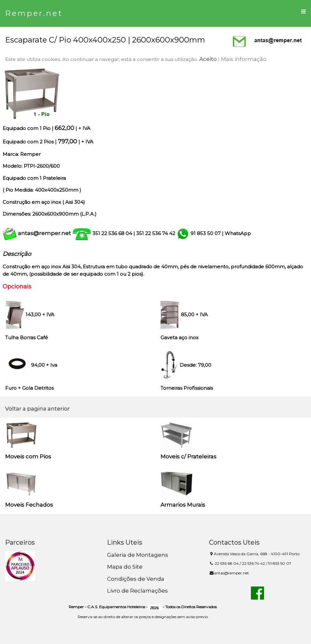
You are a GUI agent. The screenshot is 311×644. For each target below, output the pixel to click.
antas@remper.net (44, 233)
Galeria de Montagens (138, 555)
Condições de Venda (136, 579)
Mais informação (244, 59)
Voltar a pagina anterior (37, 409)
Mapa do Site (125, 567)
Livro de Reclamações (137, 591)
